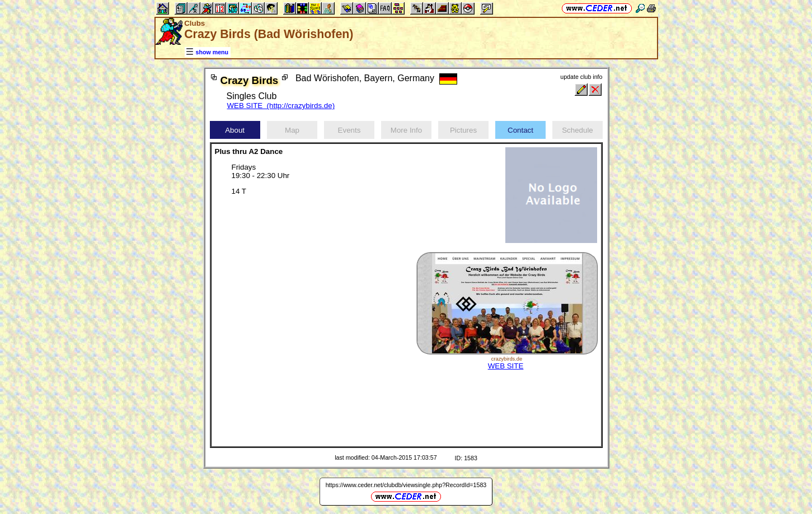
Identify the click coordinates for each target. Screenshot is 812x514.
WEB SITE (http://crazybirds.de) (281, 106)
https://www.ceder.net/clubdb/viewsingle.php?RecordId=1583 (406, 485)
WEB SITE (506, 366)
